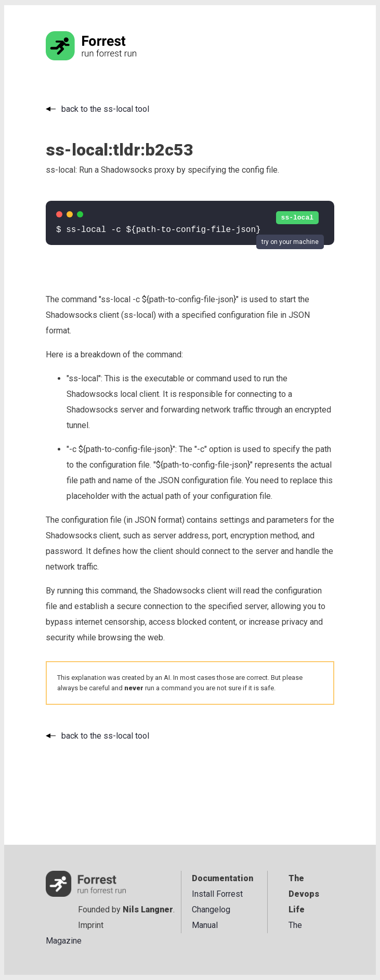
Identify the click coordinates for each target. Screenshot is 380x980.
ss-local (297, 218)
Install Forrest (217, 894)
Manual (205, 925)
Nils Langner (148, 910)
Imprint (91, 925)
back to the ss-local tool (105, 109)
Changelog (211, 910)
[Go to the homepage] (111, 57)
